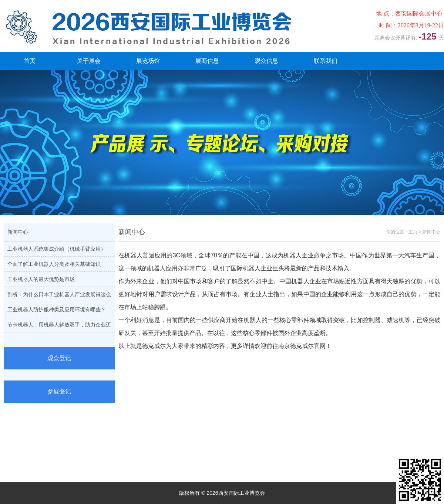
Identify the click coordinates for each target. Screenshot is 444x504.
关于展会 (89, 61)
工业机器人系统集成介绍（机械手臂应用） (57, 249)
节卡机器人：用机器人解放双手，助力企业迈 (59, 325)
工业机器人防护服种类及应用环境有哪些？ (57, 309)
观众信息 (266, 61)
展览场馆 (148, 61)
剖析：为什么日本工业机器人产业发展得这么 (59, 294)
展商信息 (207, 61)
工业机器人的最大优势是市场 (41, 279)
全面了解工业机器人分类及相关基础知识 (54, 264)
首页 (30, 61)
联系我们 (326, 61)
